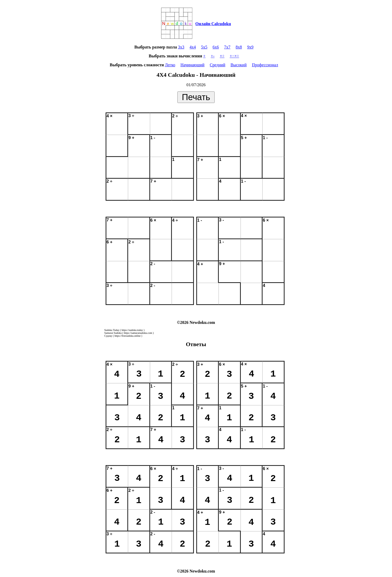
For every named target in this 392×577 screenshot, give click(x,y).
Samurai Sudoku (113, 333)
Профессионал (265, 65)
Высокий (239, 65)
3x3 (181, 47)
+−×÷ (235, 56)
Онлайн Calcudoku (213, 24)
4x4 (193, 47)
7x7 (227, 47)
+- (213, 56)
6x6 (216, 47)
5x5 (204, 47)
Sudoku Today (112, 330)
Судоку (108, 336)
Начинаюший (193, 65)
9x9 (250, 47)
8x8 (239, 47)
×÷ (222, 56)
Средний (217, 65)
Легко (170, 65)
